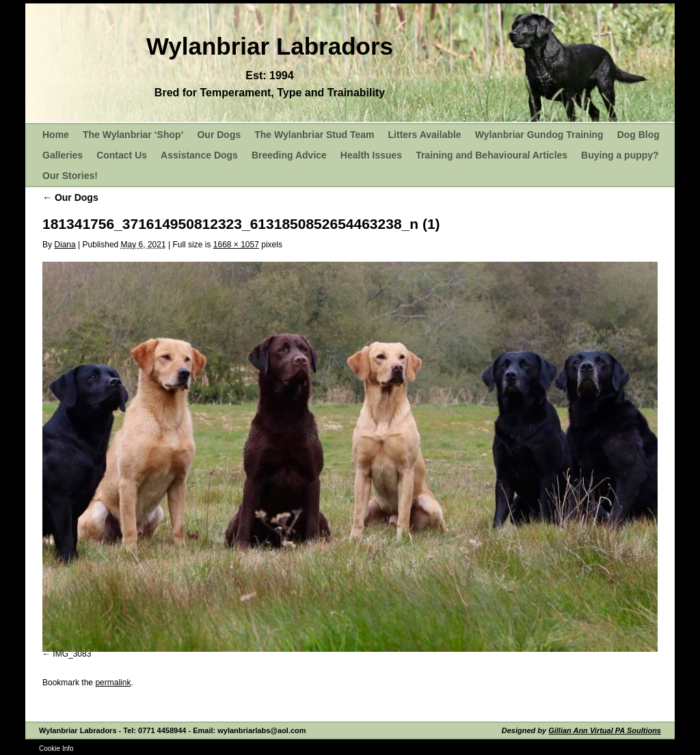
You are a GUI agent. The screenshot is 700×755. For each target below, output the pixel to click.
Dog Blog (638, 135)
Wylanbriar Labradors (270, 46)
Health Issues (371, 155)
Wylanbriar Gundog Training (539, 135)
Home (56, 135)
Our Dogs (219, 135)
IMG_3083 (72, 654)
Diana (65, 245)
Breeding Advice (289, 155)
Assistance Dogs (199, 155)
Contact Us (122, 155)
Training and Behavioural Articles (492, 155)
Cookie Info (56, 749)
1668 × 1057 (236, 245)
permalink (113, 683)
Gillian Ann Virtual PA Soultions (605, 730)
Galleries (63, 155)
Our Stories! (70, 176)
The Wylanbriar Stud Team (314, 135)
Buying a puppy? (620, 155)
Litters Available (425, 135)
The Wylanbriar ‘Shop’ (133, 135)
